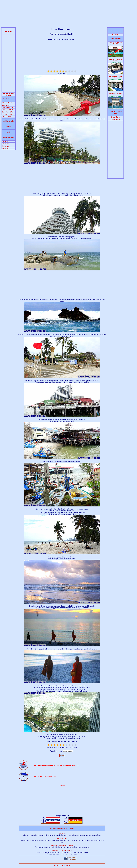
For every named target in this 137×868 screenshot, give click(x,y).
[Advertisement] (68, 14)
